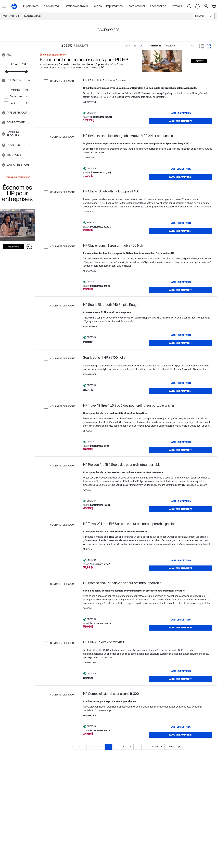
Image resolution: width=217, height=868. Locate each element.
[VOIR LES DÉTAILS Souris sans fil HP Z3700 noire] (181, 383)
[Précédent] (96, 747)
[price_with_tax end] (22, 64)
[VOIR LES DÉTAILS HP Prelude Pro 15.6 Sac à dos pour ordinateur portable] (181, 501)
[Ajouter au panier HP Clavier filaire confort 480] (181, 679)
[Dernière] (174, 747)
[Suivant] (157, 747)
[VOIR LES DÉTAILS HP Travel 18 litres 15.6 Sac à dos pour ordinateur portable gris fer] (181, 442)
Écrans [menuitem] (97, 6)
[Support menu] (197, 6)
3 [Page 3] (123, 747)
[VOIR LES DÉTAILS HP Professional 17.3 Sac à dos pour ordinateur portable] (181, 620)
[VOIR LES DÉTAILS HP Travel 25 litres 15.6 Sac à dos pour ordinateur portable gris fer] (181, 561)
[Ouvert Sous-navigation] (4, 6)
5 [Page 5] (138, 747)
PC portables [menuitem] (30, 6)
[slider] (7, 72)
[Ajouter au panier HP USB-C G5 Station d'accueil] (181, 121)
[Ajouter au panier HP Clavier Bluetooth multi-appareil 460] (181, 231)
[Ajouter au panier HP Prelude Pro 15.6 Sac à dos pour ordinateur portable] (181, 509)
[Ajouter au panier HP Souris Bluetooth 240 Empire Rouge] (181, 343)
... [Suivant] (145, 747)
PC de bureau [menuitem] (52, 6)
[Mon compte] (206, 6)
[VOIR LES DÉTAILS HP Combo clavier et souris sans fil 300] (181, 727)
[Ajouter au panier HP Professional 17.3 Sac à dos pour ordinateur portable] (181, 628)
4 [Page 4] (130, 747)
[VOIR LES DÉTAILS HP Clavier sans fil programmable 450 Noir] (181, 282)
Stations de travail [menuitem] (77, 6)
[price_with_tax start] (9, 64)
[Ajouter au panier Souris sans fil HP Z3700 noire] (181, 391)
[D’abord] (78, 747)
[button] (16, 55)
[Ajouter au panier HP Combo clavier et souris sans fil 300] (181, 735)
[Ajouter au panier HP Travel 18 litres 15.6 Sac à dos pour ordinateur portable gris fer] (181, 450)
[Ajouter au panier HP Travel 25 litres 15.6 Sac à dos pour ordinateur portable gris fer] (181, 568)
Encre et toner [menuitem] (136, 6)
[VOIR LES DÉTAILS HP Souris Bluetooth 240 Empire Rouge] (181, 335)
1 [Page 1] (109, 747)
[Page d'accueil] (14, 6)
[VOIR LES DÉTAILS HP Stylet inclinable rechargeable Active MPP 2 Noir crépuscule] (181, 169)
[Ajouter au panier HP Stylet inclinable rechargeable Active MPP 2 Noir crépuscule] (181, 177)
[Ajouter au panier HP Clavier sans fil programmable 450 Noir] (181, 290)
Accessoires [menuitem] (158, 6)
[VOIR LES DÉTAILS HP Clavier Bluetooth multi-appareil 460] (181, 223)
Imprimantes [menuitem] (114, 6)
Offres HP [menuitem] (177, 6)
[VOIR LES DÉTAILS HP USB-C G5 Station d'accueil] (181, 113)
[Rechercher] (189, 6)
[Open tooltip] (4, 55)
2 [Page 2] (116, 747)
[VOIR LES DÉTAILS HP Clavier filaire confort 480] (181, 671)
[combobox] (204, 16)
